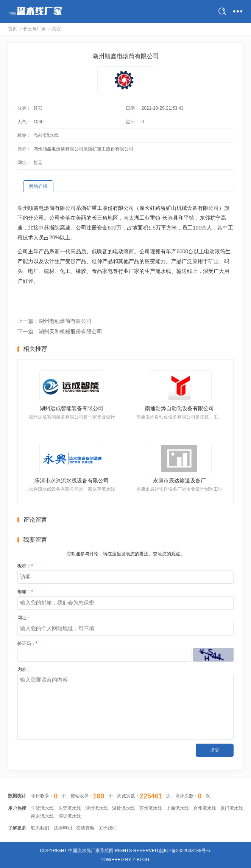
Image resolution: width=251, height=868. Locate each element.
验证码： (27, 643)
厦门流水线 (232, 808)
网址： (24, 618)
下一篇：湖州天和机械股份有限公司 (60, 332)
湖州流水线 (97, 808)
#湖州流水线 (46, 135)
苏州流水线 (151, 808)
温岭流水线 (123, 808)
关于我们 (108, 828)
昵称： (25, 566)
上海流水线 (178, 808)
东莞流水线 (70, 808)
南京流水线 (42, 816)
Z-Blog (141, 860)
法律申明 (63, 828)
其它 (56, 29)
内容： (24, 670)
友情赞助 (85, 828)
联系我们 (40, 828)
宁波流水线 (42, 808)
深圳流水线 (70, 816)
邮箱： (25, 592)
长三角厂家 (34, 29)
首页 (12, 29)
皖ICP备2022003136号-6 (185, 851)
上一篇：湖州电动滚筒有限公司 (55, 321)
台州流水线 (205, 808)
